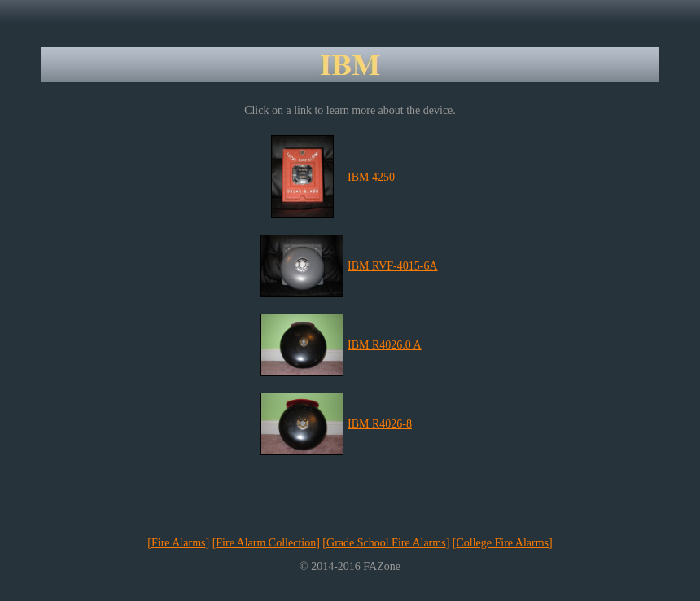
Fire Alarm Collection (266, 543)
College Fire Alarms (502, 543)
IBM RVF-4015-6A (393, 266)
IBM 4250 (371, 177)
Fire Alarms (179, 543)
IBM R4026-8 (380, 424)
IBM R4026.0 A (385, 345)
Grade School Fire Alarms (386, 543)
